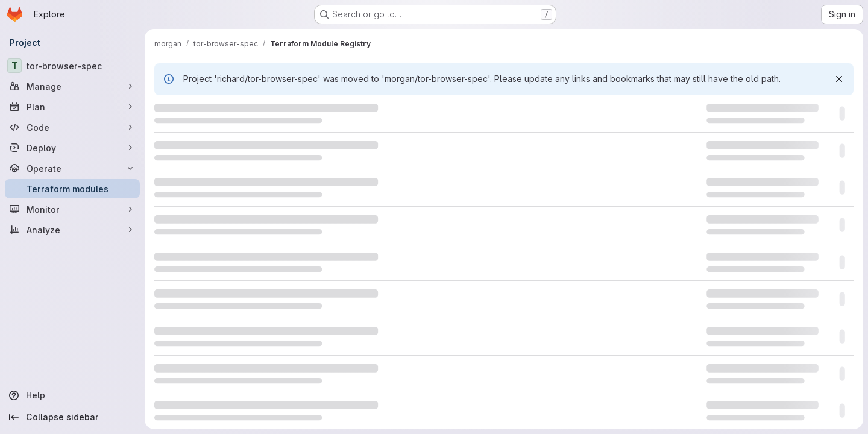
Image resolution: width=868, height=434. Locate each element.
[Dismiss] (839, 79)
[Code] (72, 127)
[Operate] (72, 168)
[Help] (72, 395)
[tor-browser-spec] (72, 66)
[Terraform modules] (72, 189)
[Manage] (72, 86)
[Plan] (72, 107)
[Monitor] (72, 209)
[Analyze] (72, 230)
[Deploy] (72, 148)
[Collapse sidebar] (72, 417)
